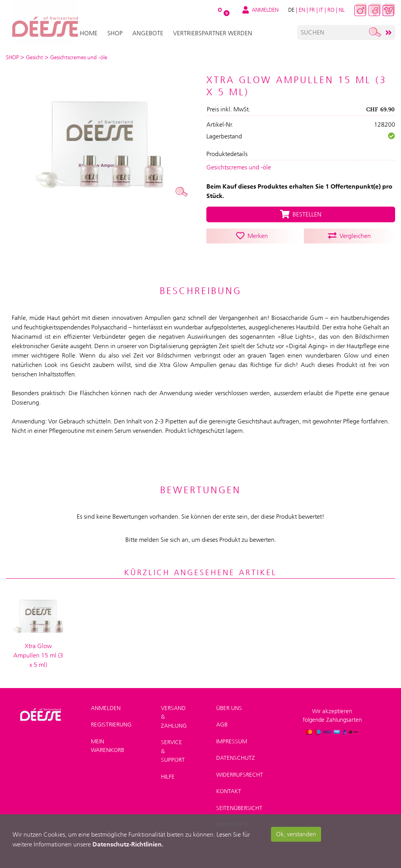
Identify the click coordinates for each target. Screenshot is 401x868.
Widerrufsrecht (240, 771)
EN (302, 10)
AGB (222, 721)
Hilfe (168, 773)
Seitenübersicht (239, 804)
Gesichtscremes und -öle (239, 167)
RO (331, 10)
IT (321, 10)
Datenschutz (236, 755)
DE (291, 10)
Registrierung (111, 721)
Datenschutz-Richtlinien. (128, 844)
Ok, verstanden (296, 834)
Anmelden (106, 705)
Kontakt (229, 788)
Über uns (229, 705)
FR (312, 10)
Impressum (232, 738)
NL (342, 10)
